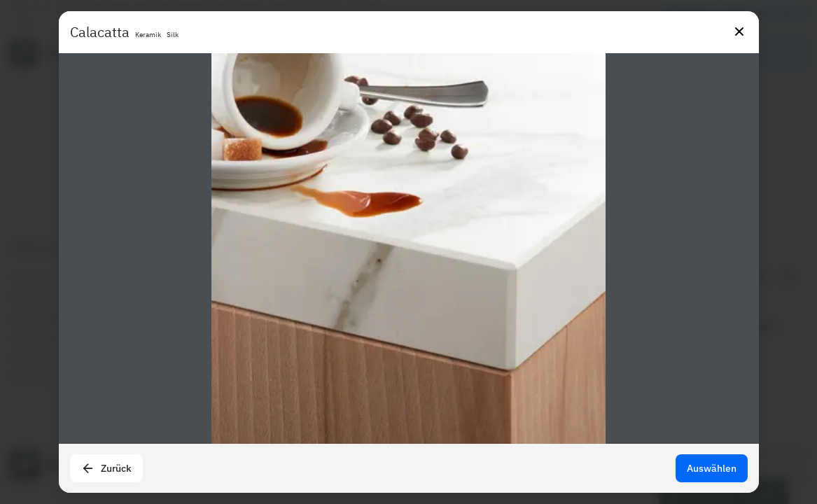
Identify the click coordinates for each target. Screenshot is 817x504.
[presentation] (408, 252)
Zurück (106, 468)
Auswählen (712, 468)
